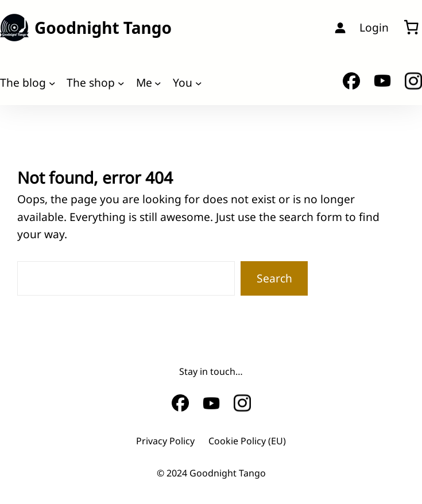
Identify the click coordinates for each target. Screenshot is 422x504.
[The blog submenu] (52, 83)
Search (274, 278)
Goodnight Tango (103, 28)
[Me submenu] (158, 83)
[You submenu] (199, 83)
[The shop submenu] (121, 83)
